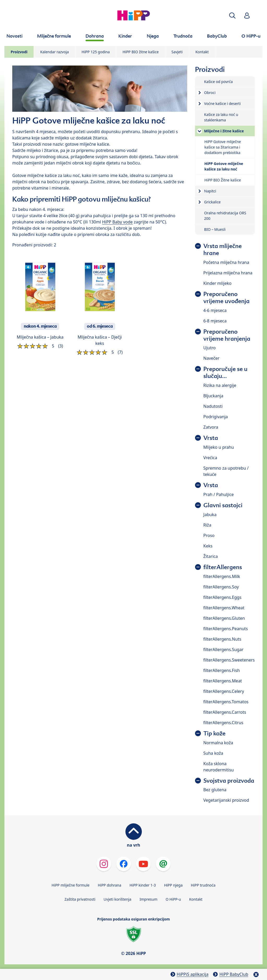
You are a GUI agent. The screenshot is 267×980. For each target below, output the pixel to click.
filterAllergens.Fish (222, 670)
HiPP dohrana (110, 885)
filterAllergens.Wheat (224, 608)
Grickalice (212, 202)
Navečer (211, 358)
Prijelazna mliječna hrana (228, 273)
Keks (208, 546)
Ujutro (210, 348)
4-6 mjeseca (215, 310)
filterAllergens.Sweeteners (229, 660)
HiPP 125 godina (96, 52)
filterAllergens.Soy (221, 587)
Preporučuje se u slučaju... (225, 373)
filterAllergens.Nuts (222, 639)
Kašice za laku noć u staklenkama (221, 117)
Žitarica (211, 556)
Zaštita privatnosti (80, 899)
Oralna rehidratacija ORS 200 (225, 216)
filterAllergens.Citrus (223, 723)
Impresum (148, 899)
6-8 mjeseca (215, 321)
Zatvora (211, 427)
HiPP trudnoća (203, 885)
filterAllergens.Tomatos (226, 702)
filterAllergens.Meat (223, 681)
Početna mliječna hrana (226, 262)
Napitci (210, 191)
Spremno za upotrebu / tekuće (226, 471)
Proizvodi (19, 52)
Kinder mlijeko (217, 283)
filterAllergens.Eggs (222, 597)
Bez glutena (215, 790)
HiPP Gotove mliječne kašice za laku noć (224, 166)
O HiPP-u (173, 899)
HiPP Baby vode (117, 222)
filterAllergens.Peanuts (226, 629)
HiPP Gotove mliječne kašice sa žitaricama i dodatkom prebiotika (223, 147)
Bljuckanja (213, 396)
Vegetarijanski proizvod (226, 800)
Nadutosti (213, 406)
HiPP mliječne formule (71, 885)
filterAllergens (223, 567)
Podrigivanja (216, 417)
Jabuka (210, 515)
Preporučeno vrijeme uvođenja (226, 298)
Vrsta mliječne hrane (223, 250)
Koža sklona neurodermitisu (219, 767)
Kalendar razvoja (54, 52)
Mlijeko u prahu (219, 447)
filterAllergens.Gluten (224, 618)
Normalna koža (218, 743)
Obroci (210, 93)
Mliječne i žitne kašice (224, 131)
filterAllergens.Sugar (223, 650)
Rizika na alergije (220, 385)
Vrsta (211, 438)
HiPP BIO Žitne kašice (223, 180)
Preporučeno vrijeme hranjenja (227, 335)
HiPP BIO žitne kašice (141, 52)
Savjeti (177, 52)
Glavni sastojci (223, 505)
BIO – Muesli (215, 229)
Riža (207, 525)
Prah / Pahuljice (219, 494)
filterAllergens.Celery (224, 691)
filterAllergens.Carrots (225, 712)
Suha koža (213, 753)
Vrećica (210, 458)
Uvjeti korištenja (117, 899)
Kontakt (202, 52)
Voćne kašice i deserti (222, 104)
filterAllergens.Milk (222, 576)
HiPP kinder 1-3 (143, 885)
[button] (232, 16)
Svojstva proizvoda (229, 781)
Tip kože (214, 733)
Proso (209, 535)
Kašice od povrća (219, 82)
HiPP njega (173, 885)
